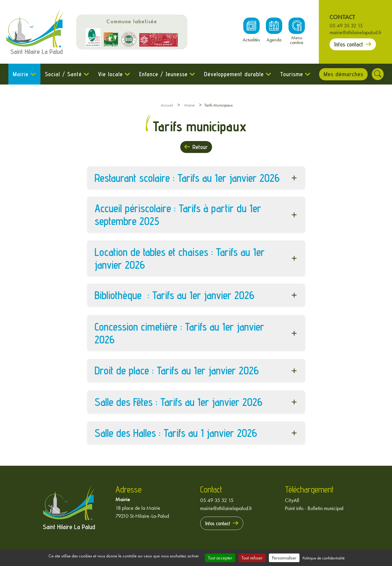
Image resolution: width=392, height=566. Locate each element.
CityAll (292, 500)
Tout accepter (220, 558)
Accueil (167, 105)
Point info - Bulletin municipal (314, 508)
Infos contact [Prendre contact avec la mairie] (349, 44)
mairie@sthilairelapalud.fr (355, 32)
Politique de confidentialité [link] (324, 558)
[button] (196, 178)
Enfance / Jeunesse (163, 74)
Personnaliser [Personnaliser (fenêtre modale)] (284, 558)
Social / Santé (63, 74)
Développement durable (234, 74)
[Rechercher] (378, 74)
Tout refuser (252, 558)
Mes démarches (343, 74)
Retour (200, 147)
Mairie (20, 74)
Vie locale (110, 74)
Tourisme (291, 74)
